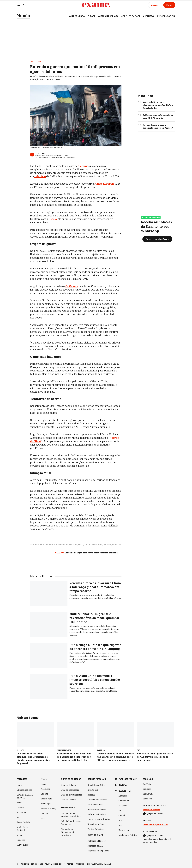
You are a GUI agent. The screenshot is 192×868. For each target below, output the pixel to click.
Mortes (73, 545)
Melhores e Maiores (97, 841)
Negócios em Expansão (98, 851)
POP (43, 818)
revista (123, 785)
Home (32, 62)
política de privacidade (74, 864)
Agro (121, 825)
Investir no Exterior (97, 810)
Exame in (123, 796)
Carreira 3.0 (124, 801)
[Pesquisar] (24, 5)
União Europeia (105, 184)
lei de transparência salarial (98, 864)
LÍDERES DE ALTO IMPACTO (25, 796)
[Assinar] (155, 5)
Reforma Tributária (97, 814)
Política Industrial (96, 829)
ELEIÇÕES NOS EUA (166, 16)
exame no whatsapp (151, 217)
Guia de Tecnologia (70, 790)
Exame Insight (23, 822)
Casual (44, 784)
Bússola (91, 795)
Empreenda (124, 830)
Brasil (19, 803)
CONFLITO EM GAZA (131, 16)
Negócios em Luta (96, 824)
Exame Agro (47, 799)
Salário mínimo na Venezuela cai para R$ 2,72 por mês (158, 117)
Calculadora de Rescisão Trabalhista (71, 815)
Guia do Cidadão (69, 785)
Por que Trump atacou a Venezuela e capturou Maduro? (158, 126)
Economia (21, 812)
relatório (40, 176)
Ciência (44, 813)
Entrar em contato (152, 810)
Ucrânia (83, 166)
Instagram (148, 794)
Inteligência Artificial (22, 829)
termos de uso (37, 864)
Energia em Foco (95, 805)
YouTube (147, 784)
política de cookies (53, 864)
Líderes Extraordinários (99, 819)
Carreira (21, 808)
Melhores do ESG (95, 846)
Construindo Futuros (97, 800)
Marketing (46, 789)
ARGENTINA (149, 16)
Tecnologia (46, 804)
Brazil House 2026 (96, 785)
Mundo (23, 16)
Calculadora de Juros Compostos (71, 823)
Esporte (45, 794)
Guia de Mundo (77, 16)
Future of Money (48, 809)
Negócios (21, 840)
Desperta (123, 806)
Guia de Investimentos (72, 795)
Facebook (147, 799)
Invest (20, 835)
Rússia (53, 219)
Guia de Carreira (69, 800)
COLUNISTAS (23, 845)
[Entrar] (169, 5)
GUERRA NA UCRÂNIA (108, 16)
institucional (23, 864)
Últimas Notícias (24, 790)
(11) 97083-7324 (155, 835)
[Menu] (19, 5)
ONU (81, 545)
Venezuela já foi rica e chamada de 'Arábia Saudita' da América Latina (158, 105)
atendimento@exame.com (155, 824)
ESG (19, 817)
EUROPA (91, 16)
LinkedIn (147, 789)
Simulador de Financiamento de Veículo (68, 832)
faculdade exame (128, 779)
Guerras (63, 545)
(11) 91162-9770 (155, 814)
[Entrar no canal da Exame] (157, 239)
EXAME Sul (93, 790)
